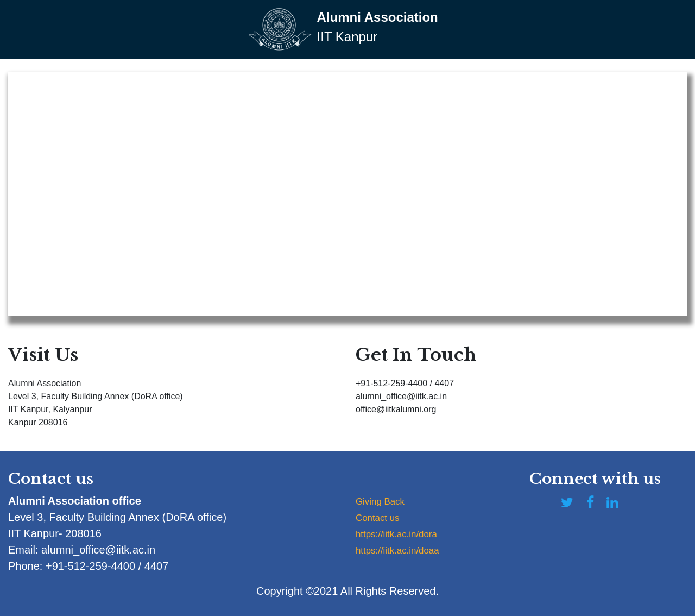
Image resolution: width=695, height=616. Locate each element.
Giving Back (385, 501)
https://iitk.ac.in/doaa (405, 550)
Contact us (382, 517)
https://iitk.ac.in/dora (404, 533)
